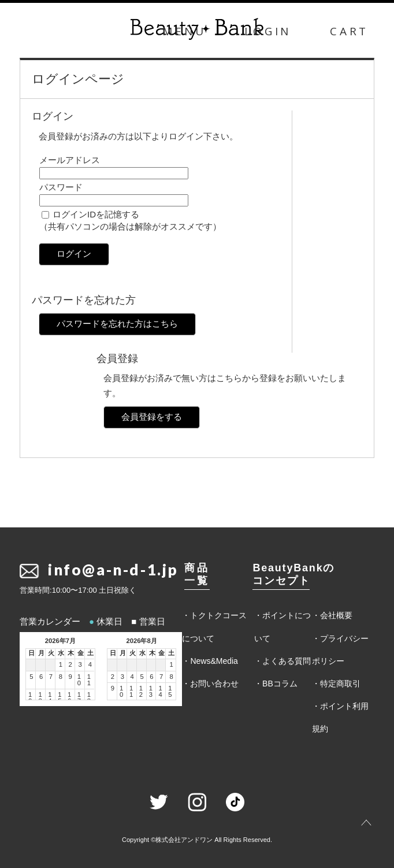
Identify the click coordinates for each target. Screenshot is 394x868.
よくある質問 (287, 661)
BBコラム (280, 684)
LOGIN (268, 31)
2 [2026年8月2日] (113, 677)
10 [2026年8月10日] (121, 691)
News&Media (214, 661)
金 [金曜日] (81, 653)
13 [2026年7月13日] (40, 698)
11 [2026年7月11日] (89, 680)
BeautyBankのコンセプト (293, 574)
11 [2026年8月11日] (131, 691)
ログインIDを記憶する (96, 214)
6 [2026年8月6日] (151, 677)
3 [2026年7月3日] (80, 664)
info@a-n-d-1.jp (113, 570)
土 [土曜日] (90, 653)
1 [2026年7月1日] (61, 664)
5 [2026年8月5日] (142, 677)
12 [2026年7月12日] (30, 698)
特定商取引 (340, 684)
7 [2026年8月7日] (161, 677)
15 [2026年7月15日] (60, 698)
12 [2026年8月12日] (141, 691)
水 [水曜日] (61, 653)
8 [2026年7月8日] (61, 677)
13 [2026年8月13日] (151, 691)
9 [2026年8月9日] (113, 688)
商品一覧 (197, 574)
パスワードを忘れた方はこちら (117, 324)
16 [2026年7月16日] (69, 698)
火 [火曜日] (51, 653)
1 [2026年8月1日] (172, 664)
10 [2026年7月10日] (79, 680)
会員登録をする (152, 417)
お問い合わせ (214, 684)
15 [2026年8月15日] (170, 691)
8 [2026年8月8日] (172, 677)
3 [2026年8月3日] (122, 677)
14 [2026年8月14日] (160, 691)
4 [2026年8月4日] (132, 677)
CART (349, 31)
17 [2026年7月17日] (79, 698)
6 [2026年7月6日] (41, 677)
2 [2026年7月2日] (70, 664)
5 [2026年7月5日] (31, 677)
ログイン (74, 254)
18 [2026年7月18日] (89, 698)
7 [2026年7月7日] (51, 677)
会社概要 (336, 615)
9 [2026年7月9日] (70, 677)
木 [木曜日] (71, 653)
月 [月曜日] (41, 653)
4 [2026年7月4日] (90, 664)
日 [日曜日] (31, 653)
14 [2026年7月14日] (50, 698)
